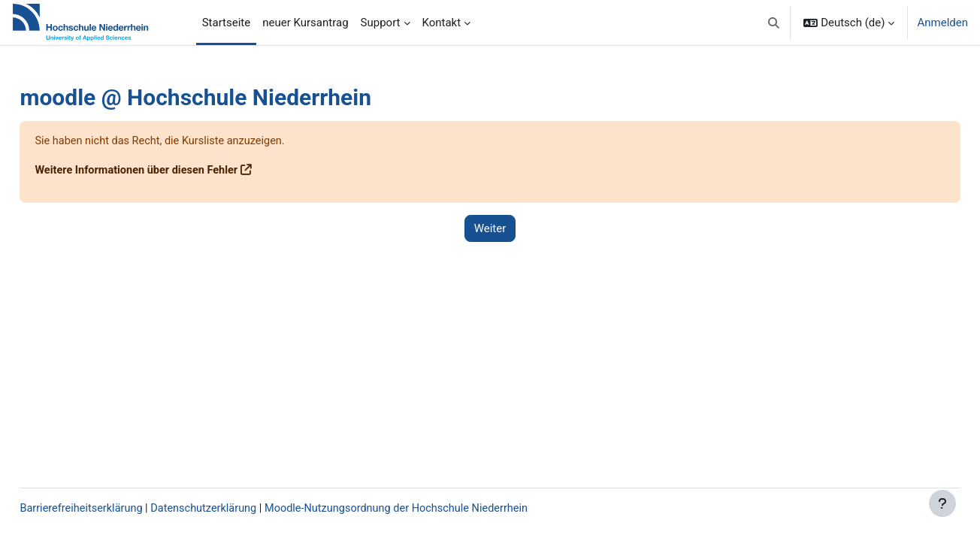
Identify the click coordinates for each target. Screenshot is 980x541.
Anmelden (942, 23)
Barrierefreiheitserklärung (117, 509)
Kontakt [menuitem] (442, 23)
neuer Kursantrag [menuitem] (305, 23)
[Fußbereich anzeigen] (942, 503)
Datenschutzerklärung (243, 509)
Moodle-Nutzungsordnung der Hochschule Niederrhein (443, 509)
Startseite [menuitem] (227, 23)
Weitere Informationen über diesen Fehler (173, 171)
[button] (774, 23)
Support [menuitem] (381, 23)
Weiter (490, 228)
